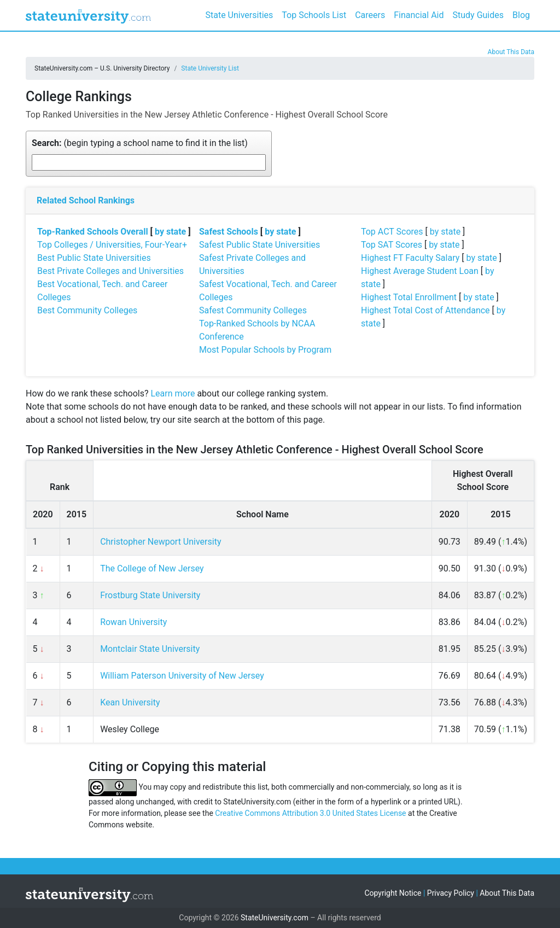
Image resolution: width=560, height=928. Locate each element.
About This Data (511, 52)
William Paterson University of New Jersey (182, 676)
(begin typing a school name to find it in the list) (140, 143)
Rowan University (133, 622)
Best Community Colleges (87, 310)
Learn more (173, 393)
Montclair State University (150, 649)
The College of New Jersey (152, 568)
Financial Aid (419, 15)
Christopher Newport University (161, 542)
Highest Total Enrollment (409, 297)
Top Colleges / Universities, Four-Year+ (112, 245)
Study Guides (479, 15)
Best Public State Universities (94, 258)
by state (170, 232)
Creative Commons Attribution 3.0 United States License (310, 813)
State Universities (239, 15)
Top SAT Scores (392, 245)
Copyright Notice (393, 893)
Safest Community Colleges (253, 310)
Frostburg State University (150, 595)
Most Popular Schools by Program (265, 350)
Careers (370, 15)
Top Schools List (314, 15)
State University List (210, 68)
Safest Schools (229, 232)
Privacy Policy (451, 893)
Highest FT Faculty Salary (410, 258)
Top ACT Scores (392, 232)
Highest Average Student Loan (420, 271)
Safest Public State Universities (259, 245)
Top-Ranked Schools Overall (93, 232)
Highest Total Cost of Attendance (425, 310)
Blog (521, 15)
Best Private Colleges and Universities (110, 271)
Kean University (130, 702)
